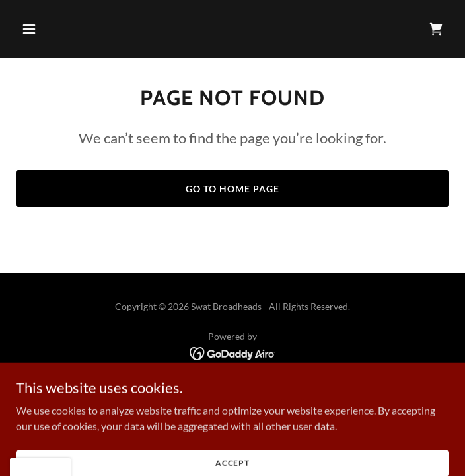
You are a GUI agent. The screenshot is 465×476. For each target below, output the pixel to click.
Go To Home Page (232, 189)
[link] (436, 29)
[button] (48, 29)
